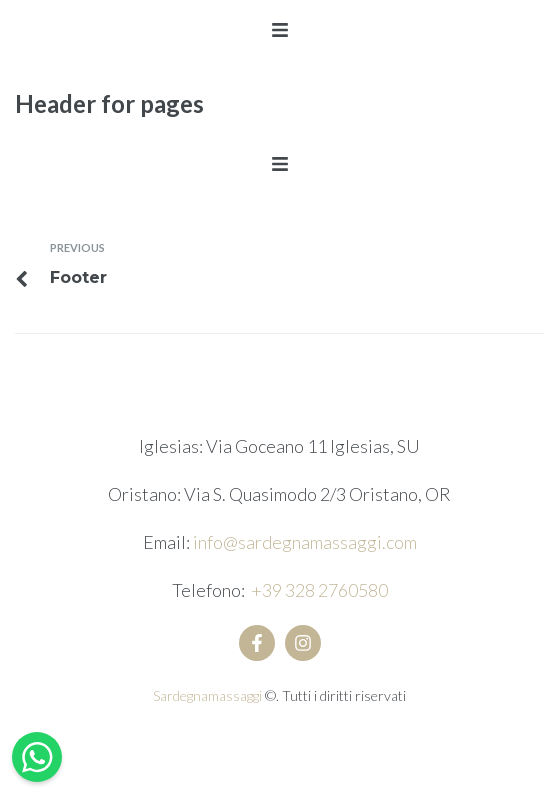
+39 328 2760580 (319, 590)
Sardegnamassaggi (209, 695)
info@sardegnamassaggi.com (305, 542)
